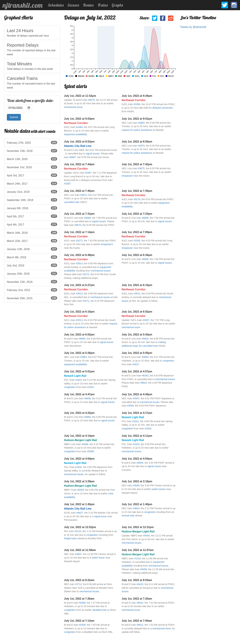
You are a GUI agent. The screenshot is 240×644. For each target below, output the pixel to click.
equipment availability (75, 134)
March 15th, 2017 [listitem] (32, 241)
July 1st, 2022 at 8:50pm (137, 142)
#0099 (90, 451)
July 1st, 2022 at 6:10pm (79, 312)
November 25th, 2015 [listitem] (32, 298)
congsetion (127, 428)
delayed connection (163, 108)
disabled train (99, 610)
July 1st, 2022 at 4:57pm (137, 371)
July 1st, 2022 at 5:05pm (137, 353)
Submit (14, 117)
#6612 (140, 603)
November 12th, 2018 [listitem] (32, 282)
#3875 (141, 146)
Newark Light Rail (75, 376)
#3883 (141, 123)
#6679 (91, 100)
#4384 (79, 127)
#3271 (86, 301)
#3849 (136, 485)
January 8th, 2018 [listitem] (32, 208)
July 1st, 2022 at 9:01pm (137, 119)
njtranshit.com (23, 5)
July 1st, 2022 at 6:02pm (137, 312)
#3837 (78, 554)
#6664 (82, 339)
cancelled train (72, 202)
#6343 (145, 376)
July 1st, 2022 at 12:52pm (80, 527)
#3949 (130, 406)
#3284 (137, 104)
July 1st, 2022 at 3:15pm (137, 481)
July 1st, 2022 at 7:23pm (137, 214)
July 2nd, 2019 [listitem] (32, 265)
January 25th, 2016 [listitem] (32, 273)
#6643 (145, 339)
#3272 (79, 241)
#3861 (84, 357)
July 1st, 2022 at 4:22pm (79, 413)
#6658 (87, 398)
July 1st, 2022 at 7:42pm (137, 164)
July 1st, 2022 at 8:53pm (79, 142)
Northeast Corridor (134, 100)
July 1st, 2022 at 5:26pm (79, 353)
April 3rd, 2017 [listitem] (32, 175)
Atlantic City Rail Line (78, 146)
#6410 (140, 584)
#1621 (135, 421)
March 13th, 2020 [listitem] (32, 159)
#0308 (82, 625)
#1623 (78, 380)
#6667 (73, 157)
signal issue (100, 516)
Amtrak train (128, 516)
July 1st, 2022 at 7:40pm (79, 191)
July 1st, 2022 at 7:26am (79, 599)
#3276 (137, 199)
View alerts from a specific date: (30, 101)
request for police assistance (137, 130)
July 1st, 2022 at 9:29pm (137, 96)
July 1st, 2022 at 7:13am (79, 621)
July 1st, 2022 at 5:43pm (137, 335)
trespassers (107, 244)
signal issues (93, 154)
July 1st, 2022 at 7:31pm (79, 214)
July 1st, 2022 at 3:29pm (79, 481)
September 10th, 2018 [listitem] (32, 200)
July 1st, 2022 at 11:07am (138, 550)
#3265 (137, 241)
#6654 (140, 463)
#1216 (137, 558)
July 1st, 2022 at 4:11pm (137, 436)
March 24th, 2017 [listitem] (32, 183)
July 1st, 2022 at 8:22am (79, 580)
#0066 (85, 444)
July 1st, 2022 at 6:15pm (137, 285)
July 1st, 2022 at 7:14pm (79, 232)
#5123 (78, 531)
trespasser (127, 176)
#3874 (84, 195)
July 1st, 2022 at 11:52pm (80, 96)
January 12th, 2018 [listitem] (32, 249)
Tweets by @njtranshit (193, 27)
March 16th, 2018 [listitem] (32, 233)
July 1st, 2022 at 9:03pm (79, 119)
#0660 (145, 357)
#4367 (88, 173)
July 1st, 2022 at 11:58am (80, 550)
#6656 (87, 417)
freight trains (71, 538)
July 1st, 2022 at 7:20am (137, 599)
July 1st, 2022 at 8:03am (137, 580)
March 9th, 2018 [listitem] (32, 257)
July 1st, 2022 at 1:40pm (137, 504)
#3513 (79, 294)
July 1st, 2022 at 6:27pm (79, 285)
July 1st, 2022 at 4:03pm (137, 459)
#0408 (82, 603)
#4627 (80, 513)
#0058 (143, 569)
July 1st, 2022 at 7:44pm (79, 164)
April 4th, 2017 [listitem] (32, 224)
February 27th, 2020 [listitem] (32, 142)
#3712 (78, 584)
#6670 (78, 225)
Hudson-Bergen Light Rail (80, 440)
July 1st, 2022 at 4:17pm (137, 413)
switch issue (98, 558)
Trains (103, 5)
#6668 (87, 218)
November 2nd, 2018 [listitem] (32, 167)
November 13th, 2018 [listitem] (32, 151)
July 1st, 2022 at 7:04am (137, 621)
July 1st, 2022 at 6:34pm (137, 255)
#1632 (90, 387)
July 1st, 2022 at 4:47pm (79, 394)
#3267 (67, 184)
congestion (168, 361)
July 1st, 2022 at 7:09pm (137, 232)
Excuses (73, 5)
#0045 (146, 536)
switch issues (158, 489)
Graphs (117, 5)
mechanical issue (73, 107)
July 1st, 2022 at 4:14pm (79, 436)
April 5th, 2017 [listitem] (32, 216)
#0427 (136, 364)
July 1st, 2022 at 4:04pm (79, 459)
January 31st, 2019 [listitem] (32, 192)
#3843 (136, 508)
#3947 (136, 398)
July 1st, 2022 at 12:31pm (138, 527)
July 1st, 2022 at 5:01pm (79, 371)
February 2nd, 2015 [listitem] (32, 290)
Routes (88, 5)
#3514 (79, 263)
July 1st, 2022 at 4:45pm (137, 394)
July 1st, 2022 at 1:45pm (79, 504)
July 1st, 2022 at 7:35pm (137, 191)
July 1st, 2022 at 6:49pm (79, 255)
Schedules (56, 5)
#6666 (145, 259)
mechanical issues (101, 271)
